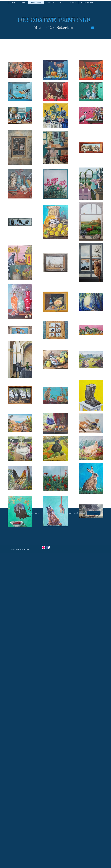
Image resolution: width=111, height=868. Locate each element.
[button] (93, 27)
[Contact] (94, 513)
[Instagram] (43, 548)
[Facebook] (48, 548)
